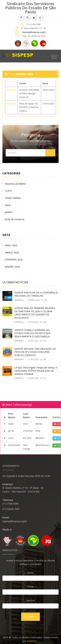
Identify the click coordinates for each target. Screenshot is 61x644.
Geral (8, 205)
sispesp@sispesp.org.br (34, 32)
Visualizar (11, 90)
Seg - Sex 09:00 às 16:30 (34, 36)
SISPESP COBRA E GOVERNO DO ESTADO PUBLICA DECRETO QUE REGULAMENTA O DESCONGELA (32, 333)
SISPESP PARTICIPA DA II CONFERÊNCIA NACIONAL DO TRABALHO (36, 294)
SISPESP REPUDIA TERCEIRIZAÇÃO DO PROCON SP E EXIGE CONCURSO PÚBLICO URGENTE (35, 352)
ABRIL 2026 (11, 245)
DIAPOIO (32, 641)
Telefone (30, 600)
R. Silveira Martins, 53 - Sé (34, 28)
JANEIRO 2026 (12, 267)
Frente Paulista (13, 198)
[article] (21, 17)
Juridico (9, 212)
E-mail (31, 587)
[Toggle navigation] (54, 57)
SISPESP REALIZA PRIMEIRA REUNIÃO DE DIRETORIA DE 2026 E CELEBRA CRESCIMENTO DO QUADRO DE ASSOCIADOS (35, 313)
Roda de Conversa (15, 219)
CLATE (8, 191)
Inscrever (31, 617)
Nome (31, 573)
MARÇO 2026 (12, 252)
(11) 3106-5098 (34, 24)
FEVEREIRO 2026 (14, 260)
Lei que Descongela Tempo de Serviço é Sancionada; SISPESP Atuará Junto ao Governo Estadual (36, 371)
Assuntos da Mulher (15, 184)
